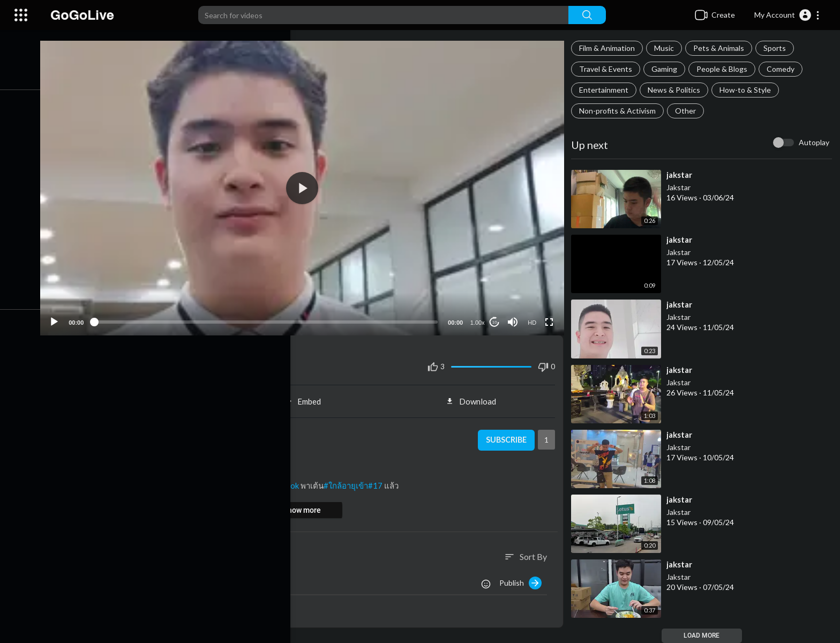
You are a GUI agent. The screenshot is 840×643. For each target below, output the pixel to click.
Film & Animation (610, 48)
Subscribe (508, 436)
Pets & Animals (722, 48)
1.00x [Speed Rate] (480, 318)
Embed (309, 397)
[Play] (65, 317)
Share (142, 397)
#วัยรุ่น (173, 481)
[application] (309, 186)
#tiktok (296, 481)
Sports (778, 48)
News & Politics (677, 90)
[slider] (272, 317)
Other (689, 111)
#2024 (103, 481)
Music (667, 48)
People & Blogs (725, 69)
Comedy (784, 69)
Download (475, 397)
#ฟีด (213, 481)
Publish (524, 578)
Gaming (667, 69)
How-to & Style (748, 90)
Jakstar (682, 187)
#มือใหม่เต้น (138, 481)
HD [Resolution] (534, 318)
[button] (787, 15)
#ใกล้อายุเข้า (355, 481)
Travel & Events (609, 69)
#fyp (195, 481)
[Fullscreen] (551, 317)
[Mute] (515, 317)
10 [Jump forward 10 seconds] (497, 317)
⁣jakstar (682, 175)
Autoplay (814, 142)
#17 (385, 481)
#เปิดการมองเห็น (252, 481)
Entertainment (607, 90)
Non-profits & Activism (621, 111)
